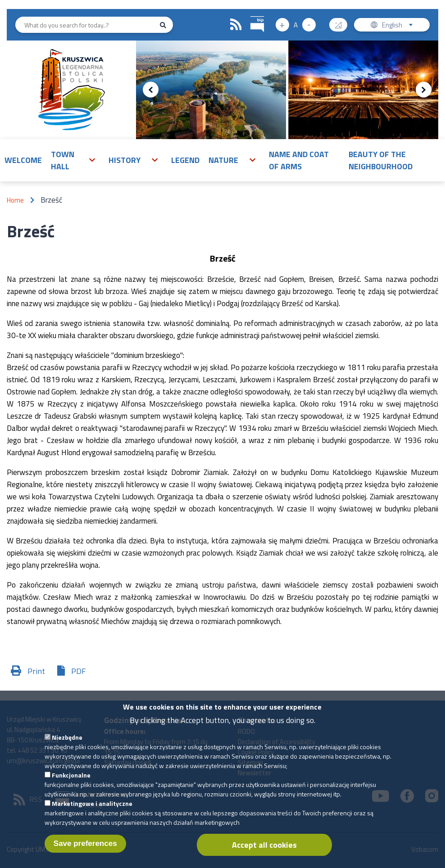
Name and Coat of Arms (299, 160)
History (125, 160)
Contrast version (342, 22)
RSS (236, 25)
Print (36, 671)
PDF (79, 671)
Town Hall (63, 160)
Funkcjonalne (71, 780)
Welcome (23, 160)
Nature (223, 160)
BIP (251, 15)
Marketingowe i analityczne (92, 808)
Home (15, 200)
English (400, 26)
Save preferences (85, 848)
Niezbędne (67, 742)
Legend (185, 160)
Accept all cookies (264, 849)
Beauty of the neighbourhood (381, 160)
